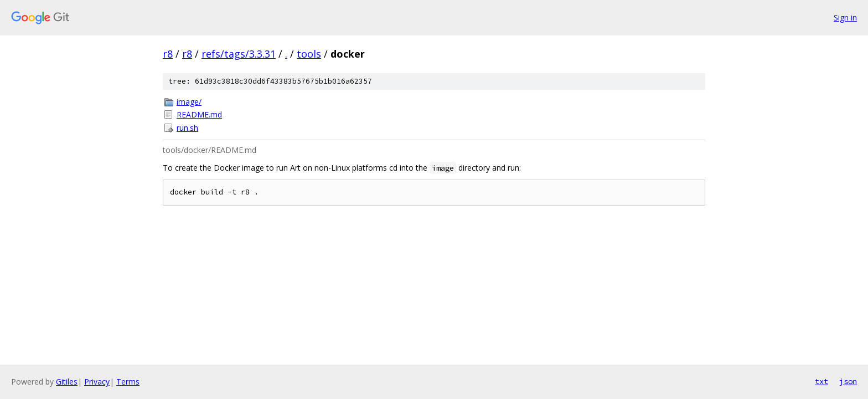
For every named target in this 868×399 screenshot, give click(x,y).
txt (821, 381)
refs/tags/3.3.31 (239, 54)
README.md (199, 114)
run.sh (187, 128)
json (848, 381)
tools (309, 54)
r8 (168, 54)
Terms (128, 382)
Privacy (97, 382)
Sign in (845, 17)
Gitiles (67, 382)
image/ (189, 102)
